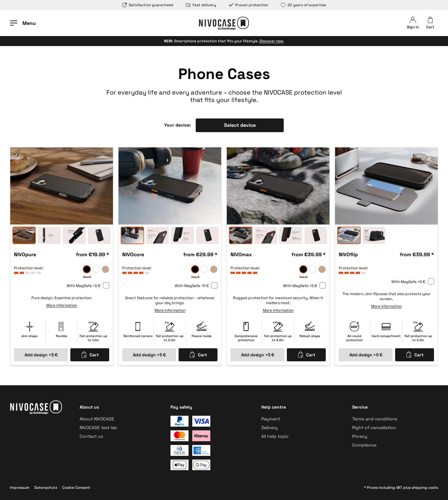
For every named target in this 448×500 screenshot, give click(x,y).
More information (62, 305)
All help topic (275, 436)
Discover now (271, 41)
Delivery (270, 428)
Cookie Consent (76, 488)
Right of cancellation (374, 428)
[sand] (105, 269)
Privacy (360, 436)
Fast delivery (201, 5)
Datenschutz (46, 488)
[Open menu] (23, 23)
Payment (271, 419)
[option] (62, 186)
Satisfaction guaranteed (148, 5)
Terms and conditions (375, 419)
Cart (90, 354)
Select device (240, 125)
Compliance (364, 445)
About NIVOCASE (97, 419)
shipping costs (425, 488)
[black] (87, 269)
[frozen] (96, 269)
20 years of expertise (303, 5)
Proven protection (248, 5)
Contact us (91, 436)
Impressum (20, 488)
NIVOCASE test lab (98, 428)
